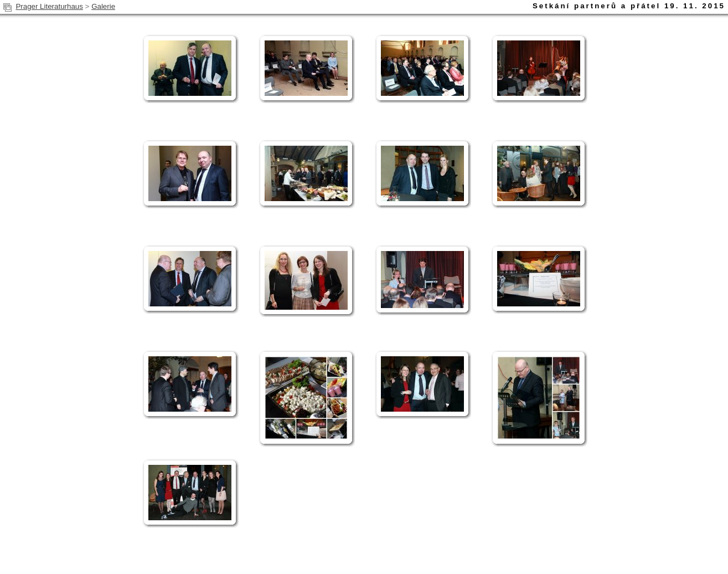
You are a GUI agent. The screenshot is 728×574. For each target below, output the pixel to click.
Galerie (103, 6)
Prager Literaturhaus (49, 6)
